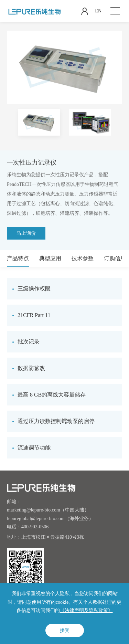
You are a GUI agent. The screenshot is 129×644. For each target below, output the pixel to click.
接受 (65, 630)
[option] (39, 122)
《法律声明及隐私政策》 (86, 610)
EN (98, 11)
